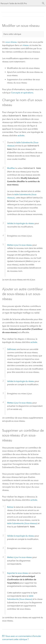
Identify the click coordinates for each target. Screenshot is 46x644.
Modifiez (11, 168)
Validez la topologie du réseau (21, 223)
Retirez (10, 507)
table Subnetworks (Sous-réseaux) (22, 523)
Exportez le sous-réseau (18, 573)
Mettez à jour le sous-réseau (20, 245)
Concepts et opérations (22, 93)
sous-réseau (11, 42)
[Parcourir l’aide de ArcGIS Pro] (21, 3)
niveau (26, 45)
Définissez (12, 349)
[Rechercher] (43, 3)
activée (21, 135)
